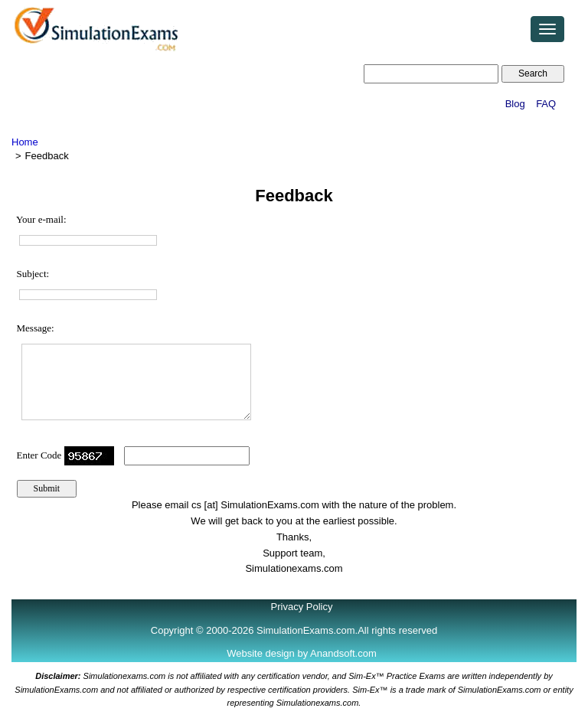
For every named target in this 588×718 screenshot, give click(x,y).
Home (25, 142)
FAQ (546, 104)
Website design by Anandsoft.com (302, 653)
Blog (515, 104)
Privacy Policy (302, 607)
